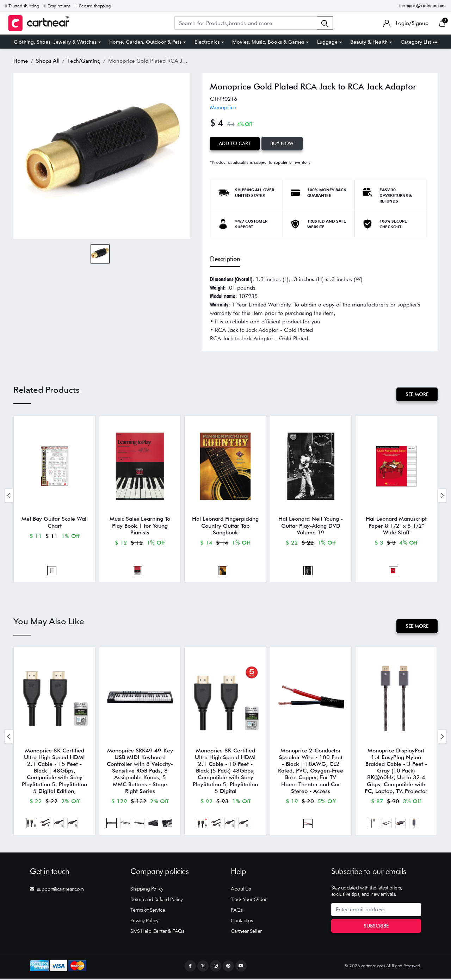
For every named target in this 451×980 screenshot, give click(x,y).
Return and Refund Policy (156, 901)
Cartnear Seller (246, 932)
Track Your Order (249, 901)
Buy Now (283, 143)
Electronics (207, 42)
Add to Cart (235, 143)
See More (417, 394)
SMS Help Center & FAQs (157, 932)
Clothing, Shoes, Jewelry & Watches (55, 42)
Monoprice (223, 107)
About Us (241, 890)
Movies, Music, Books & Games (268, 42)
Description (225, 259)
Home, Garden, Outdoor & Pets (145, 42)
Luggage (327, 42)
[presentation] (9, 496)
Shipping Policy (147, 890)
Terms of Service (148, 911)
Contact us (242, 922)
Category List (419, 42)
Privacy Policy (144, 922)
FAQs (237, 911)
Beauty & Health (369, 42)
